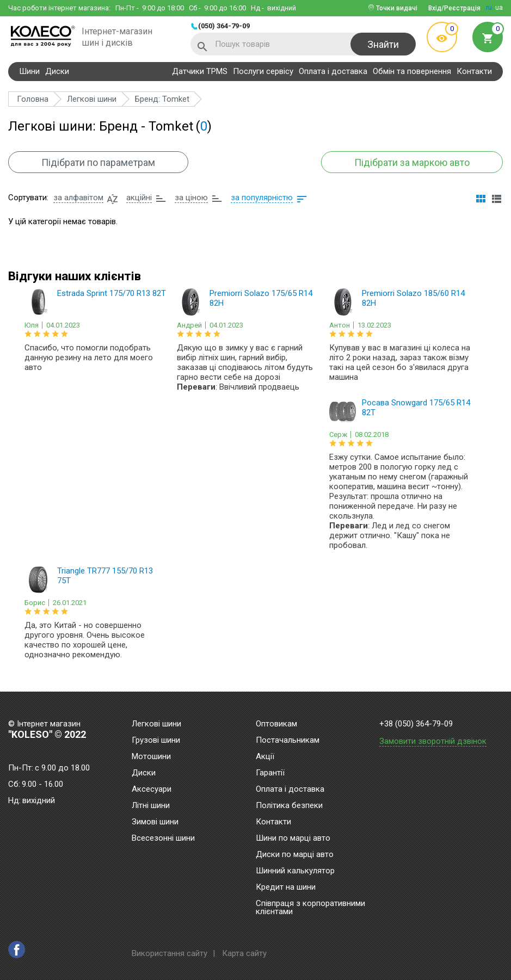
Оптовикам (276, 724)
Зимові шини (155, 822)
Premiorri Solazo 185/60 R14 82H (413, 298)
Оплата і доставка (333, 71)
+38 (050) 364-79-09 (416, 724)
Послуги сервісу (263, 71)
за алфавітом (78, 198)
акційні (139, 198)
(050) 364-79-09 (224, 26)
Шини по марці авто (293, 839)
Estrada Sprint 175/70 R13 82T (112, 293)
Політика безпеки (289, 806)
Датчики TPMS (200, 71)
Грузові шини (156, 741)
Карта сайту (244, 953)
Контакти (474, 71)
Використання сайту (170, 953)
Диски (57, 71)
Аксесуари (152, 790)
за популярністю (262, 198)
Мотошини (151, 757)
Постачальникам (288, 741)
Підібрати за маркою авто (412, 162)
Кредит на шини (286, 887)
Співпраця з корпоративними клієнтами (310, 908)
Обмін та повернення (412, 71)
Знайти (383, 44)
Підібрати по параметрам (98, 162)
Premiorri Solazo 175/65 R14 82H (261, 298)
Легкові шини (156, 724)
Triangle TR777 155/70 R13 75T (105, 576)
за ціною (191, 198)
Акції (265, 757)
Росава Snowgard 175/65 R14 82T (416, 408)
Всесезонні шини (163, 839)
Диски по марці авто (295, 855)
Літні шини (151, 806)
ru (489, 8)
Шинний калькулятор (295, 871)
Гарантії (270, 773)
